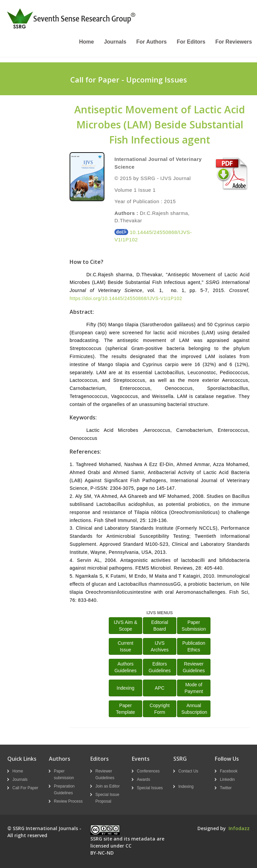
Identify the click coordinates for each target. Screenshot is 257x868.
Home (86, 42)
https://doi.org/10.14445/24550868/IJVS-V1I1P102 (126, 298)
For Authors (151, 42)
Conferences (148, 771)
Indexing (126, 688)
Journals (115, 42)
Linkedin (227, 779)
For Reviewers (234, 42)
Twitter (226, 788)
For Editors (191, 42)
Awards (144, 779)
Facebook (229, 771)
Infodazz (239, 828)
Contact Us (188, 771)
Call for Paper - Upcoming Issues (129, 79)
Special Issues (150, 788)
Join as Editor (108, 786)
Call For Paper (25, 788)
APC (160, 688)
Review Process (68, 801)
